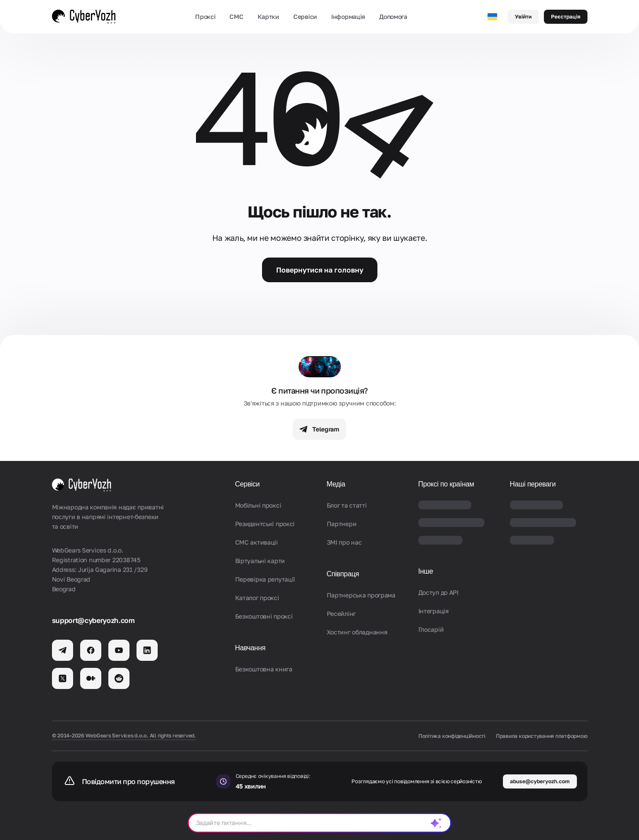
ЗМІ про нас (344, 542)
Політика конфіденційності (452, 736)
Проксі (205, 17)
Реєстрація (566, 17)
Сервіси (305, 17)
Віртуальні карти (260, 561)
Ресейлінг (341, 613)
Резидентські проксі (265, 524)
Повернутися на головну (320, 270)
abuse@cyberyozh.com (540, 781)
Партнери (342, 524)
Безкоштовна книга (264, 669)
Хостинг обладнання (357, 632)
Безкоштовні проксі (264, 616)
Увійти (523, 17)
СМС (236, 17)
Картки (268, 17)
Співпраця (343, 574)
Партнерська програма (361, 595)
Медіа (336, 484)
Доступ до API (438, 592)
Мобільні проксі (258, 505)
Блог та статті (347, 505)
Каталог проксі (257, 598)
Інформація (348, 17)
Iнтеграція (434, 611)
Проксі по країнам (446, 484)
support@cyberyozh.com (93, 620)
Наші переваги (533, 484)
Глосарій (431, 629)
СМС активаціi (257, 542)
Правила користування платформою (542, 736)
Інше (426, 571)
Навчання (250, 648)
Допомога (393, 17)
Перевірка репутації (265, 579)
